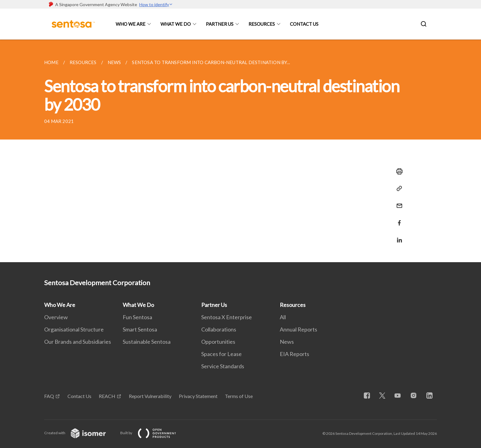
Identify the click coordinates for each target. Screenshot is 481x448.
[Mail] (398, 202)
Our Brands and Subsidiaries (78, 342)
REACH (107, 396)
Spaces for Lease (221, 354)
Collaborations (219, 329)
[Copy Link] (398, 189)
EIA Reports (294, 354)
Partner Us (220, 24)
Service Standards (223, 366)
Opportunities (218, 342)
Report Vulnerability (150, 396)
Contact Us (304, 24)
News (287, 342)
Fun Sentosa (137, 317)
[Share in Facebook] (398, 219)
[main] (240, 151)
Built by (153, 433)
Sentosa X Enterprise (227, 317)
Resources (262, 24)
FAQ (49, 396)
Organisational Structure (74, 329)
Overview (56, 317)
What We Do (176, 24)
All (283, 317)
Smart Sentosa (140, 329)
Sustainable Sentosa (147, 342)
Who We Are (131, 24)
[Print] (398, 171)
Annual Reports (298, 329)
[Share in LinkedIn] (398, 236)
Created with (80, 433)
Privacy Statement (198, 396)
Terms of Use (239, 396)
